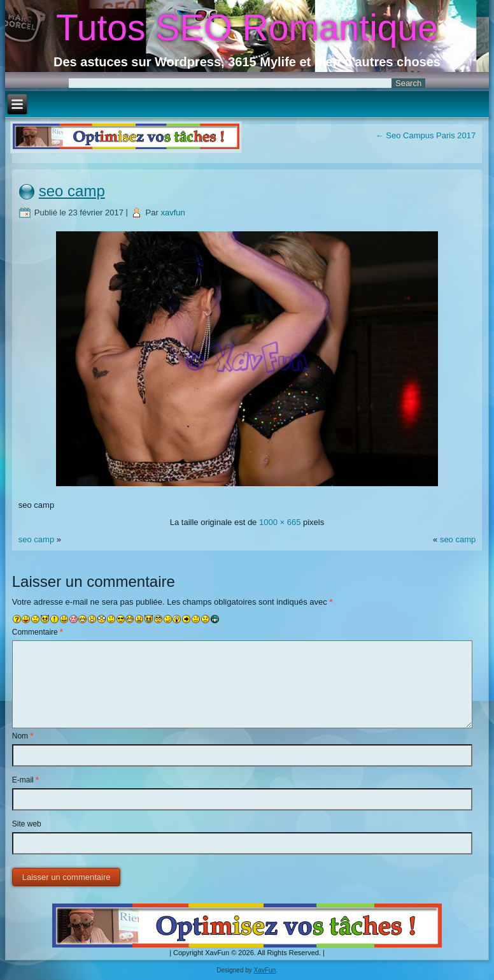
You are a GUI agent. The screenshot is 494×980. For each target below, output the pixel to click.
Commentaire (38, 632)
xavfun (173, 213)
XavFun (265, 970)
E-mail (25, 780)
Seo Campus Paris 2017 (426, 135)
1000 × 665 (280, 522)
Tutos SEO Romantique (247, 27)
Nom (23, 736)
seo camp (72, 191)
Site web (27, 824)
